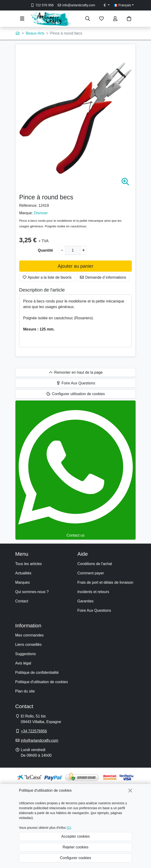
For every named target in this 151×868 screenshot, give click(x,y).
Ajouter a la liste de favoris (47, 277)
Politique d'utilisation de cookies (41, 682)
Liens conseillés (28, 645)
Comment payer (91, 573)
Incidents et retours (93, 592)
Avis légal (23, 663)
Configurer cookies (75, 858)
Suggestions (25, 654)
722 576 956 (42, 5)
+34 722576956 (34, 731)
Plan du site (25, 691)
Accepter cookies (75, 836)
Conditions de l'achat (95, 564)
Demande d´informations (103, 277)
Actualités (23, 573)
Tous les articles (29, 564)
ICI (69, 828)
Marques (22, 582)
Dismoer (41, 213)
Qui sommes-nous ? (32, 592)
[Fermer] (130, 791)
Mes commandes (29, 635)
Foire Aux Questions (94, 610)
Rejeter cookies (75, 847)
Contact (22, 601)
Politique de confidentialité (37, 673)
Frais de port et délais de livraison (105, 582)
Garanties (85, 601)
